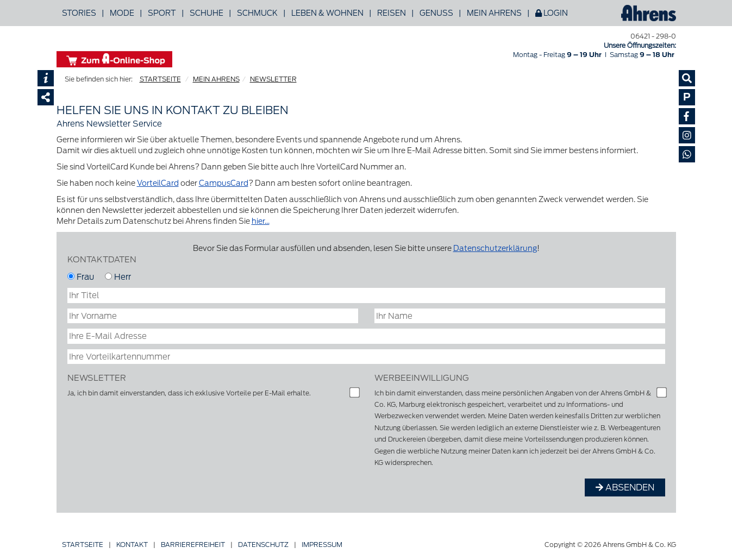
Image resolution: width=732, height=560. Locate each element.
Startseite (83, 545)
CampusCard (224, 183)
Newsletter (97, 378)
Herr (118, 277)
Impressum (322, 545)
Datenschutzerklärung (495, 248)
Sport (162, 13)
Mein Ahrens (494, 13)
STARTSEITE (160, 79)
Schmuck (257, 13)
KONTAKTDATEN (102, 259)
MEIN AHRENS (216, 79)
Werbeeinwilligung (422, 378)
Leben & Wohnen (327, 13)
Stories (79, 13)
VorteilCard (158, 183)
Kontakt (132, 545)
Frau (81, 277)
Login (552, 13)
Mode (122, 13)
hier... (261, 221)
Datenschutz (263, 545)
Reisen (392, 13)
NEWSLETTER (273, 79)
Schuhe (207, 13)
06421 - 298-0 (653, 36)
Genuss (436, 13)
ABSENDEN (625, 487)
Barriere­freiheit (193, 545)
